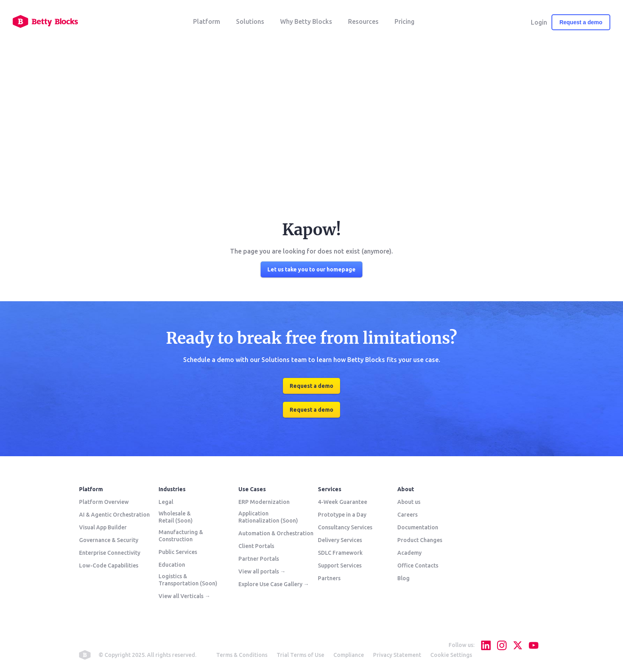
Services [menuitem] (330, 489)
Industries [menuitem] (172, 489)
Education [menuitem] (172, 565)
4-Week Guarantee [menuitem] (342, 502)
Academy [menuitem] (409, 553)
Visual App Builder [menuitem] (103, 527)
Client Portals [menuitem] (256, 546)
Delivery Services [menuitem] (340, 540)
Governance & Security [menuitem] (109, 540)
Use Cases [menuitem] (252, 489)
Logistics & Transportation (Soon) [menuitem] (188, 580)
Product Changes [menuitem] (420, 540)
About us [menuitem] (409, 502)
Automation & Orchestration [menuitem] (276, 533)
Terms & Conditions (242, 655)
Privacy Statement (397, 655)
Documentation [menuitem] (418, 527)
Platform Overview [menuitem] (104, 502)
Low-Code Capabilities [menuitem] (109, 565)
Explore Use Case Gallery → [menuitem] (274, 584)
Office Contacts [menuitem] (418, 565)
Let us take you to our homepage (311, 269)
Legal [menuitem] (166, 502)
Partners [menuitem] (329, 578)
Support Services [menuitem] (340, 565)
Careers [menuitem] (407, 515)
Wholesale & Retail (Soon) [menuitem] (176, 517)
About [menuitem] (406, 489)
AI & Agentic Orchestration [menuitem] (114, 515)
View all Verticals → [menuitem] (184, 596)
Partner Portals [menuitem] (259, 559)
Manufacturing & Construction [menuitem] (181, 536)
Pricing (404, 21)
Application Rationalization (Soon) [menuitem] (268, 517)
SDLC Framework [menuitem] (340, 553)
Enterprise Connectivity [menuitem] (110, 553)
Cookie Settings (451, 655)
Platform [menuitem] (91, 489)
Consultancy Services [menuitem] (345, 527)
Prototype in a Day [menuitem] (342, 515)
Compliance (349, 655)
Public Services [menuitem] (178, 552)
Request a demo (581, 22)
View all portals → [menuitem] (262, 571)
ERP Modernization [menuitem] (264, 502)
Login (539, 22)
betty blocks (85, 655)
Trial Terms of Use (300, 655)
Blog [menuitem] (403, 578)
